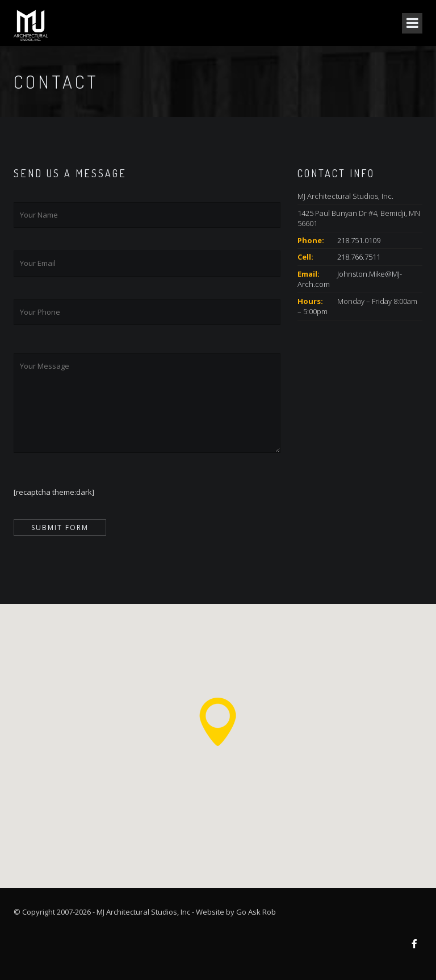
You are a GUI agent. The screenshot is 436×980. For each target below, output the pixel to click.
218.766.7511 (359, 257)
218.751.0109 (359, 240)
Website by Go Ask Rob (236, 912)
